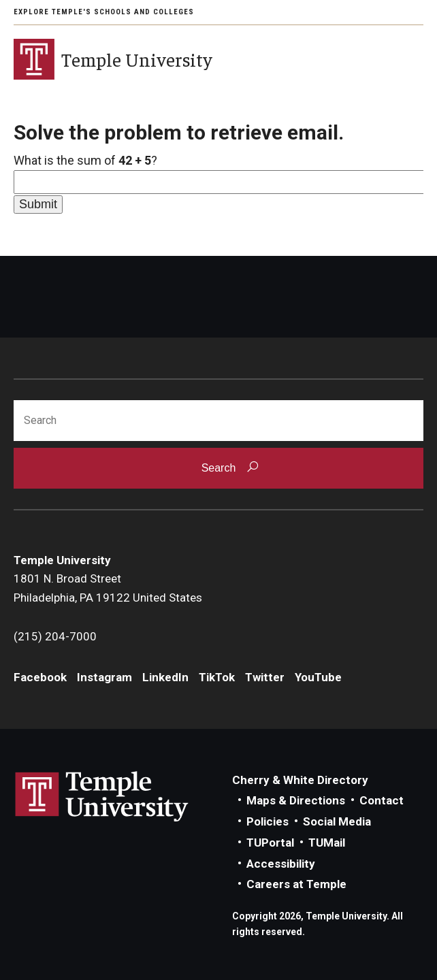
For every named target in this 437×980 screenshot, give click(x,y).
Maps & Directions (296, 800)
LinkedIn (165, 677)
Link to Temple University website (102, 797)
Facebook (40, 677)
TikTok (217, 677)
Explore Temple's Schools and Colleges (104, 12)
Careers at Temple (296, 884)
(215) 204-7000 (55, 636)
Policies (268, 821)
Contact (382, 800)
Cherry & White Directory (300, 780)
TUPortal (270, 843)
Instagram (104, 677)
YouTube (318, 677)
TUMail (327, 843)
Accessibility (281, 864)
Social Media (337, 821)
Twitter (265, 677)
